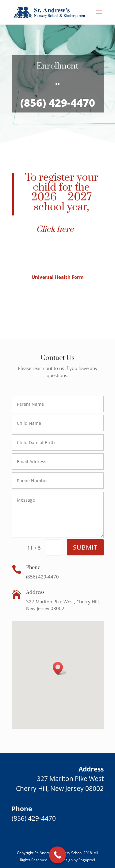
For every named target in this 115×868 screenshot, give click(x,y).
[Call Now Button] (57, 855)
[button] (60, 668)
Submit (85, 547)
